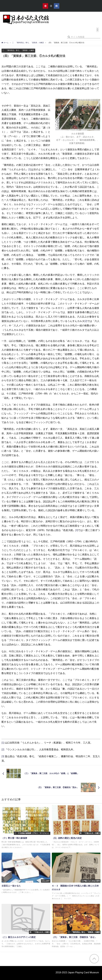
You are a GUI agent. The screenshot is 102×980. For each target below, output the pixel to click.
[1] (30, 169)
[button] (98, 30)
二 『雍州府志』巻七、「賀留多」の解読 (18, 50)
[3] (77, 530)
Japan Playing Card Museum (83, 972)
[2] (86, 321)
